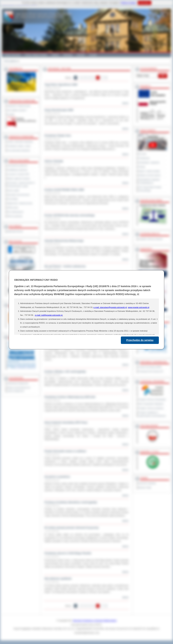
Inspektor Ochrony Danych (151, 239)
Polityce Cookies (128, 3)
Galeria (55, 55)
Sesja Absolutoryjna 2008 (59, 110)
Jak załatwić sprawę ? (17, 110)
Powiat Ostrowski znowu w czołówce (65, 451)
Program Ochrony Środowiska (152, 400)
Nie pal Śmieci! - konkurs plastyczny (65, 266)
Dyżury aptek (13, 190)
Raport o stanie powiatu (149, 171)
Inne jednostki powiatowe (19, 150)
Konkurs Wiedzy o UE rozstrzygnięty (65, 372)
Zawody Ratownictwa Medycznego (64, 241)
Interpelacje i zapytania (149, 162)
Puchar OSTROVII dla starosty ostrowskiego (70, 215)
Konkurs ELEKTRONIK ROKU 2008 (64, 190)
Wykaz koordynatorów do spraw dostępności (19, 389)
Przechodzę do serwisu (140, 340)
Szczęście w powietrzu (57, 477)
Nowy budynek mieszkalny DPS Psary (66, 422)
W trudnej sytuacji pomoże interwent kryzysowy (72, 528)
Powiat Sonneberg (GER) (150, 367)
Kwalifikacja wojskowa (17, 170)
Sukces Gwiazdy (54, 161)
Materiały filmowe (15, 231)
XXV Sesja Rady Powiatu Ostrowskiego (150, 189)
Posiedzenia (144, 158)
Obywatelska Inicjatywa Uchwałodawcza (149, 181)
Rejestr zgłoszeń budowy (19, 179)
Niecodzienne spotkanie (58, 579)
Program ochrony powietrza (151, 408)
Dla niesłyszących (15, 212)
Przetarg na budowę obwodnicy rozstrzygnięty (71, 502)
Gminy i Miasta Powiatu (36, 55)
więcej (125, 103)
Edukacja (68, 55)
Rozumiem (144, 3)
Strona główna (10, 61)
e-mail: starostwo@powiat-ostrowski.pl (110, 307)
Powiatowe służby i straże (19, 146)
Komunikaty (13, 199)
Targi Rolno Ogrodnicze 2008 (61, 85)
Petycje (142, 167)
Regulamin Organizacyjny (19, 106)
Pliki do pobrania (15, 216)
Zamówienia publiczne (17, 166)
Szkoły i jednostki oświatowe (20, 142)
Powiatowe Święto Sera (58, 136)
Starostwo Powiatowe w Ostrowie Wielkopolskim (95, 621)
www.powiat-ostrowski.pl (139, 307)
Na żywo (142, 154)
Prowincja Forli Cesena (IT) (151, 371)
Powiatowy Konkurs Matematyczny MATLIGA (70, 397)
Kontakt (93, 55)
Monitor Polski (145, 488)
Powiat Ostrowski (12, 55)
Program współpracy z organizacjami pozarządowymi (152, 414)
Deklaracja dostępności (18, 383)
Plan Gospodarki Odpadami (151, 404)
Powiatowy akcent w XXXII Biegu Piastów (68, 553)
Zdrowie (81, 55)
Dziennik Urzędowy (147, 483)
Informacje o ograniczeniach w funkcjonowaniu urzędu (21, 184)
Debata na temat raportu (150, 175)
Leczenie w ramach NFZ (18, 174)
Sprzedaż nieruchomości (18, 195)
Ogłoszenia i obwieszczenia (20, 203)
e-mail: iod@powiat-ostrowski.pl (49, 315)
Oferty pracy (13, 208)
